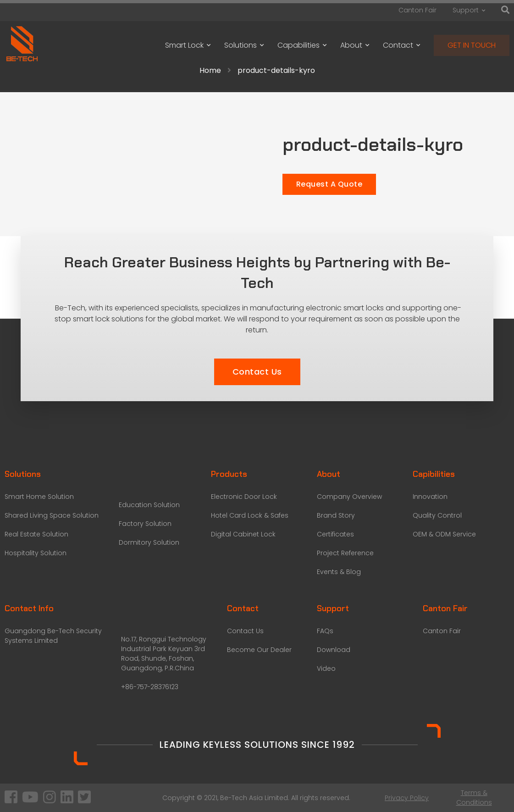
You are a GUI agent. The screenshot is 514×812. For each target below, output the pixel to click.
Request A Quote (329, 184)
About (355, 45)
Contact (401, 45)
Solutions (244, 45)
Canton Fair (417, 10)
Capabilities (302, 45)
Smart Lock (188, 45)
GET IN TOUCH (472, 45)
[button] (257, 372)
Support (469, 10)
